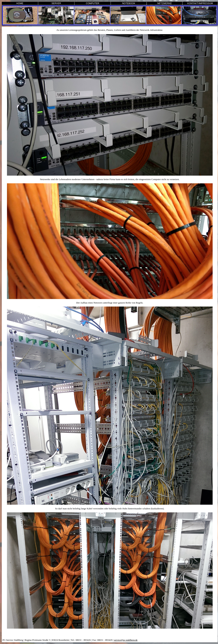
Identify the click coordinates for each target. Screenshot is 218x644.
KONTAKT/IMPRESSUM (200, 3)
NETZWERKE (165, 3)
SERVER (56, 3)
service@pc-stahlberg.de (126, 640)
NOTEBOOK (129, 3)
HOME (20, 3)
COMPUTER (92, 3)
